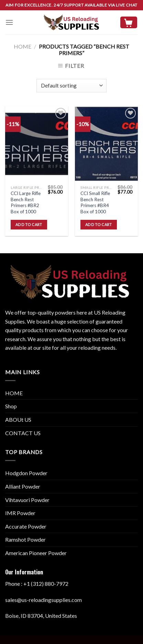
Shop (11, 406)
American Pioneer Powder (36, 553)
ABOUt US (18, 420)
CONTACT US (23, 433)
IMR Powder (20, 513)
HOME (14, 393)
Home (23, 46)
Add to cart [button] (29, 224)
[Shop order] (71, 86)
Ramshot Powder (25, 539)
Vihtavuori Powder (27, 500)
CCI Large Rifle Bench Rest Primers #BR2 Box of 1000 (26, 202)
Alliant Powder (23, 486)
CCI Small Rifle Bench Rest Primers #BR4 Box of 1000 (95, 202)
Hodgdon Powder (26, 473)
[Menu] (9, 22)
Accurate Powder (26, 526)
